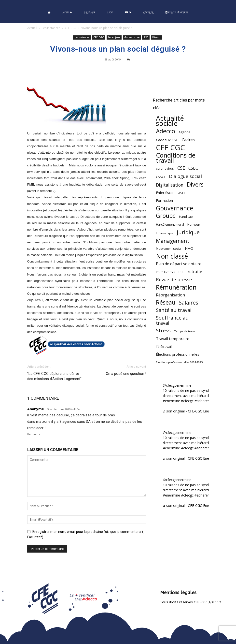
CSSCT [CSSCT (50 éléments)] (161, 177)
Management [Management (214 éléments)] (173, 241)
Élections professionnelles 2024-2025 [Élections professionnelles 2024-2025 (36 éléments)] (179, 362)
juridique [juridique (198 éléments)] (188, 232)
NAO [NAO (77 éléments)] (189, 248)
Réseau (156, 37)
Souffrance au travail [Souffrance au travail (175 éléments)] (172, 320)
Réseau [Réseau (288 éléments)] (166, 302)
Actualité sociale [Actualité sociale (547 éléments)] (170, 121)
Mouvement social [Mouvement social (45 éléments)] (169, 249)
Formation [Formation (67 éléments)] (164, 200)
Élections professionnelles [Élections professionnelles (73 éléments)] (178, 354)
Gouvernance (132, 37)
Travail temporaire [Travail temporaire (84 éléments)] (173, 339)
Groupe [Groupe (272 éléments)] (166, 216)
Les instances (51, 28)
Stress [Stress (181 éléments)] (163, 330)
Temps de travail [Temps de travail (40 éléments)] (185, 331)
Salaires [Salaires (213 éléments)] (188, 302)
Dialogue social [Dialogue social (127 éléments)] (185, 176)
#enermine (171, 401)
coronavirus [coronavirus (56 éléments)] (165, 168)
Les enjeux (114, 37)
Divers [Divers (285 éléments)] (195, 184)
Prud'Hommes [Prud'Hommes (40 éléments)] (166, 272)
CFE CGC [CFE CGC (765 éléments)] (170, 148)
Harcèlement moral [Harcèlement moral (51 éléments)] (170, 224)
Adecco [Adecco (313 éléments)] (166, 131)
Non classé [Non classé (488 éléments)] (172, 256)
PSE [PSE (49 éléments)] (181, 272)
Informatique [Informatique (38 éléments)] (165, 233)
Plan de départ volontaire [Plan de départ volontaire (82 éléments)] (179, 264)
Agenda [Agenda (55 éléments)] (184, 132)
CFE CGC (71, 28)
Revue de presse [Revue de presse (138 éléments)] (174, 280)
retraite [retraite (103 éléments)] (195, 271)
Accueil (32, 28)
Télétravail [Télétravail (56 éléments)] (164, 347)
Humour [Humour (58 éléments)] (194, 224)
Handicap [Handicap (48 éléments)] (186, 217)
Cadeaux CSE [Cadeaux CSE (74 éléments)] (167, 140)
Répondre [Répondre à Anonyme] (34, 434)
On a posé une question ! (126, 374)
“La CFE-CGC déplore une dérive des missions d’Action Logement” (54, 376)
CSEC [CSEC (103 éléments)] (193, 168)
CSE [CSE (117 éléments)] (181, 168)
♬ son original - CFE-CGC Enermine (191, 411)
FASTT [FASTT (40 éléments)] (181, 193)
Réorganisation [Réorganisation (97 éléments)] (170, 295)
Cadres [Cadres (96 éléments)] (188, 140)
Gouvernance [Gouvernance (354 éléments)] (174, 208)
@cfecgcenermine (177, 385)
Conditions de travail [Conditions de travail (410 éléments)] (176, 158)
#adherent (203, 401)
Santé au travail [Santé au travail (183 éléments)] (174, 310)
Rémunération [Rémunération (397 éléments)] (176, 287)
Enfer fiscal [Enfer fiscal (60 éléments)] (165, 193)
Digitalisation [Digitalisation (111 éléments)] (170, 185)
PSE (146, 37)
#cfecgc (187, 401)
